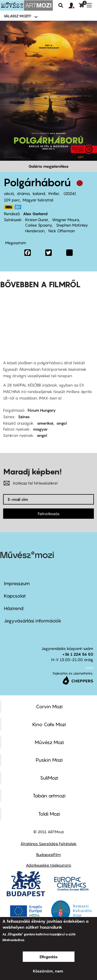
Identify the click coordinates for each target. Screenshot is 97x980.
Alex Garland (35, 214)
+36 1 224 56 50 (78, 654)
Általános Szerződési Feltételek (48, 844)
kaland (39, 193)
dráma (23, 193)
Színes (24, 417)
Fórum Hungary (42, 410)
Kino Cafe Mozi (49, 724)
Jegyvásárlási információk (33, 621)
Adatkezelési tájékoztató (48, 865)
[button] (74, 6)
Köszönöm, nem (48, 971)
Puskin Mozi (49, 760)
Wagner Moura (66, 220)
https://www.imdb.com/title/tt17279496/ (9, 207)
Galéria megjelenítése (48, 166)
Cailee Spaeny (39, 225)
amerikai (45, 423)
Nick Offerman (62, 231)
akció (9, 193)
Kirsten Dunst (37, 220)
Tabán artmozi (49, 796)
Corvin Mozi (49, 706)
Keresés (61, 5)
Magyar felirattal (38, 200)
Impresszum (17, 583)
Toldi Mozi (49, 814)
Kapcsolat (15, 596)
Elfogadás (49, 957)
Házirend (14, 608)
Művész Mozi (49, 742)
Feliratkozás (49, 514)
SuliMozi (49, 778)
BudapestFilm (48, 855)
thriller (54, 193)
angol (62, 423)
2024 (70, 193)
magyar (40, 429)
